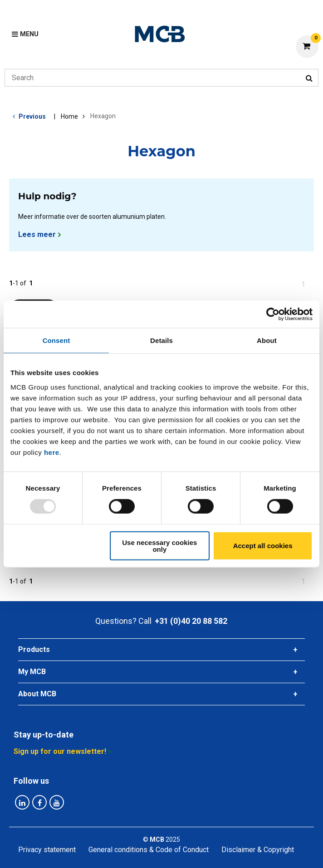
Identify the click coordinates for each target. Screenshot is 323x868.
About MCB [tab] (37, 694)
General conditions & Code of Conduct (149, 850)
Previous (32, 116)
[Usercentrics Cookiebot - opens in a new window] (273, 314)
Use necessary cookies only (159, 545)
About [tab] (267, 340)
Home (69, 116)
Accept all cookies (263, 546)
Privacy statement (47, 850)
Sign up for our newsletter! (60, 751)
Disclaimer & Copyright (258, 850)
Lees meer (37, 234)
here (52, 452)
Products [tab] (34, 649)
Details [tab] (161, 340)
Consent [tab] (56, 340)
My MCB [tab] (32, 672)
